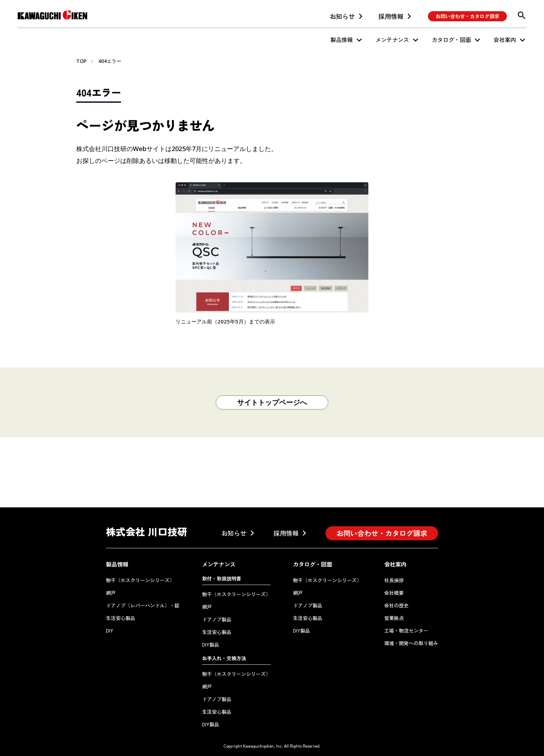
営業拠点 (394, 618)
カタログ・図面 (451, 40)
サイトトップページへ (272, 402)
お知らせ (342, 16)
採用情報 (391, 16)
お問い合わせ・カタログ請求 (467, 16)
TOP (81, 61)
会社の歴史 (396, 605)
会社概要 (394, 593)
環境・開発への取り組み (411, 643)
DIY (110, 630)
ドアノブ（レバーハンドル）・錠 (143, 605)
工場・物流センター (406, 630)
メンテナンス (392, 40)
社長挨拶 (394, 580)
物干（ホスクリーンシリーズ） (140, 580)
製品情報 (342, 40)
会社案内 (505, 40)
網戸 (111, 593)
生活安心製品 (121, 618)
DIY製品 (211, 644)
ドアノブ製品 (217, 619)
